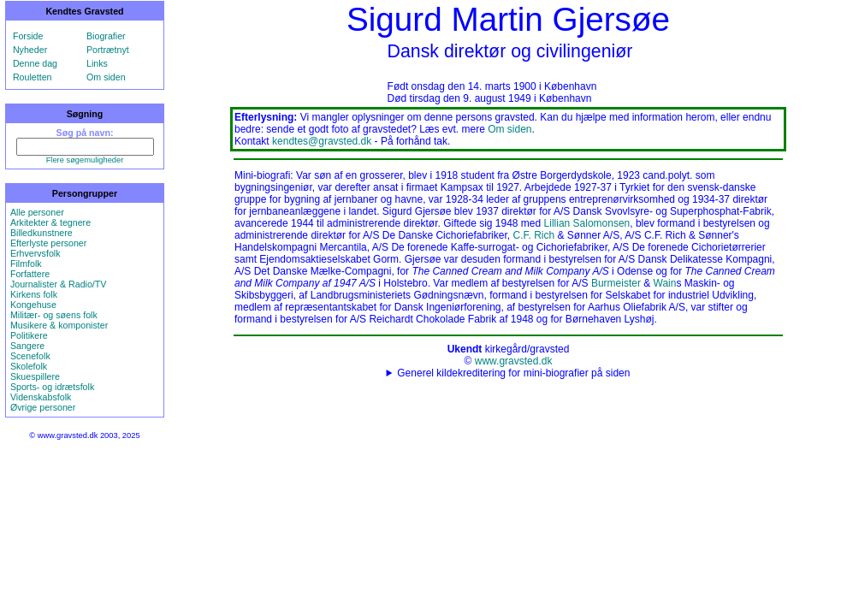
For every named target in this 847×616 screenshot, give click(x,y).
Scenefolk (30, 356)
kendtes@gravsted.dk (322, 141)
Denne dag (35, 63)
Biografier (106, 36)
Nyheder (30, 50)
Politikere (29, 335)
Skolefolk (29, 366)
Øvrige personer (43, 407)
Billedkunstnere (41, 233)
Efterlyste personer (48, 243)
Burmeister (616, 283)
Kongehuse (33, 305)
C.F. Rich (533, 235)
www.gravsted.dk (514, 361)
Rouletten (33, 77)
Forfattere (30, 274)
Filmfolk (26, 264)
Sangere (27, 346)
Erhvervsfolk (36, 253)
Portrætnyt (108, 50)
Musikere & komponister (59, 325)
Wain (665, 283)
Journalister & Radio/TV (59, 284)
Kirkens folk (34, 294)
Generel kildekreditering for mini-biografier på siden (513, 373)
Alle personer (37, 212)
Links (97, 63)
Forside (28, 36)
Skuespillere (35, 376)
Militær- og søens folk (54, 315)
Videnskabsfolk (41, 397)
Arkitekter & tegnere (50, 222)
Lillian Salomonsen (587, 223)
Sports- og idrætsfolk (52, 387)
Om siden (106, 77)
